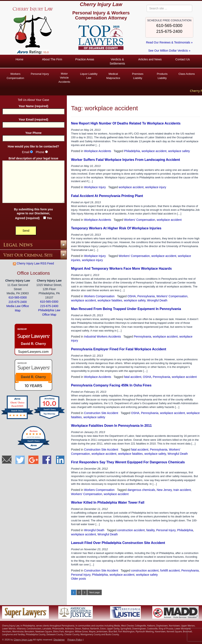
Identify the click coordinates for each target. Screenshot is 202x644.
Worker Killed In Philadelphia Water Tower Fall (108, 502)
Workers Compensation (15, 76)
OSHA (132, 296)
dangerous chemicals (141, 490)
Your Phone (33, 135)
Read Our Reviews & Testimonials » (169, 42)
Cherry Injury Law (101, 4)
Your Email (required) (33, 122)
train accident (182, 490)
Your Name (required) (33, 109)
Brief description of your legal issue (33, 180)
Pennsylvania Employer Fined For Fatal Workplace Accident (119, 349)
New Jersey (164, 490)
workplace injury (156, 187)
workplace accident (154, 151)
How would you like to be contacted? (33, 146)
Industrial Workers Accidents (102, 337)
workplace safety (179, 151)
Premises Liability (138, 76)
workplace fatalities (110, 300)
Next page (94, 592)
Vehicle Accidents (64, 78)
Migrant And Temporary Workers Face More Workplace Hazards (121, 269)
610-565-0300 (169, 25)
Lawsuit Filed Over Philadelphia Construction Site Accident (118, 543)
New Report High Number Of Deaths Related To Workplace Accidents (126, 123)
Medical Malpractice (113, 76)
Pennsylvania (146, 296)
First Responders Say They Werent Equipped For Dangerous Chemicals (128, 462)
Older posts (79, 579)
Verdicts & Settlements (117, 61)
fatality (150, 530)
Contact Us (182, 59)
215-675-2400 (169, 31)
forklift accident (170, 570)
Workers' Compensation (140, 220)
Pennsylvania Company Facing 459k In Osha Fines (111, 385)
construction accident (131, 530)
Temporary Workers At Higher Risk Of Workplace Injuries (116, 228)
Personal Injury (40, 74)
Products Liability (162, 76)
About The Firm (52, 59)
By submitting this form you (33, 214)
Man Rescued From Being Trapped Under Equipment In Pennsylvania (126, 309)
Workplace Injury (95, 187)
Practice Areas (85, 59)
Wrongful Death (157, 300)
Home (19, 59)
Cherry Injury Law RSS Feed (33, 263)
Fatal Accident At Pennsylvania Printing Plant (107, 196)
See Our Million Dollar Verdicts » (169, 51)
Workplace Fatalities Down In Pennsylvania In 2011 (111, 426)
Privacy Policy (75, 640)
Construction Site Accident (101, 413)
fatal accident (133, 377)
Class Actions (187, 74)
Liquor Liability (89, 76)
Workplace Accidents (98, 151)
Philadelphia (132, 151)
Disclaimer (42, 213)
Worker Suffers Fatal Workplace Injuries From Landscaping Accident (126, 160)
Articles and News (150, 59)
